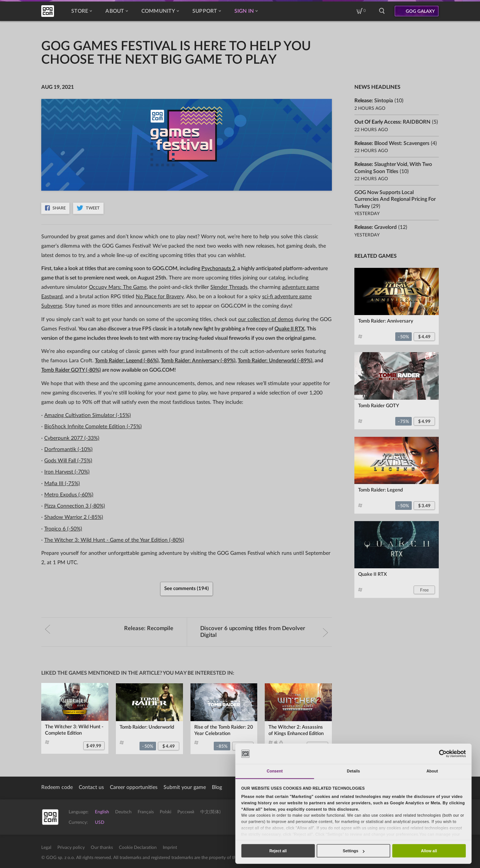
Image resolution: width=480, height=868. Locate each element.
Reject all (278, 851)
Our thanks (102, 847)
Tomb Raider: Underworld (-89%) (275, 361)
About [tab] (432, 771)
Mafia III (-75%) (62, 484)
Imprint (170, 847)
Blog (217, 787)
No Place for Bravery (160, 297)
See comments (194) (187, 589)
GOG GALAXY (420, 11)
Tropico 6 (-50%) (63, 529)
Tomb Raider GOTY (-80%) (71, 370)
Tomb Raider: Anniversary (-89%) (198, 361)
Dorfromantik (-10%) (68, 450)
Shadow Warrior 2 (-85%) (74, 517)
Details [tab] (353, 771)
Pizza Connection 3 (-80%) (75, 506)
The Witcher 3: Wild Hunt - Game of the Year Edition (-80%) (114, 540)
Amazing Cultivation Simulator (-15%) (88, 415)
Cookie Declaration (138, 847)
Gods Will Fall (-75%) (68, 461)
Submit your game (185, 787)
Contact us (91, 787)
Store (82, 11)
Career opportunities (134, 787)
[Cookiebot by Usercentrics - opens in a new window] (443, 754)
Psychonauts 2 (218, 269)
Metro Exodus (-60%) (69, 495)
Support (207, 11)
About (116, 11)
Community (160, 11)
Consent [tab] (274, 771)
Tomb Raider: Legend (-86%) (127, 361)
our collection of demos (266, 320)
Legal (46, 847)
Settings (354, 851)
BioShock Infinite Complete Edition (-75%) (93, 427)
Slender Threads (229, 287)
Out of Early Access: (392, 122)
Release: (109, 629)
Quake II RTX (289, 329)
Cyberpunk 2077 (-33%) (72, 438)
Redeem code (57, 787)
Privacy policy (71, 847)
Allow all (429, 851)
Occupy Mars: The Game (118, 287)
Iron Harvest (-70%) (67, 472)
